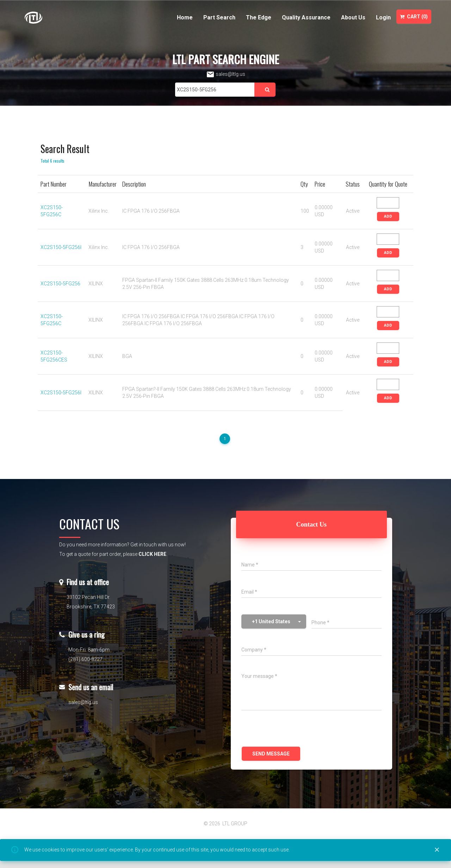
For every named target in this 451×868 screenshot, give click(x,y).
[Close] (437, 850)
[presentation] (295, 729)
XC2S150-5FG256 (60, 284)
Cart (414, 17)
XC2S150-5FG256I (61, 247)
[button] (274, 621)
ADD (388, 216)
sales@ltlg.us (226, 74)
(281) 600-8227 (85, 659)
